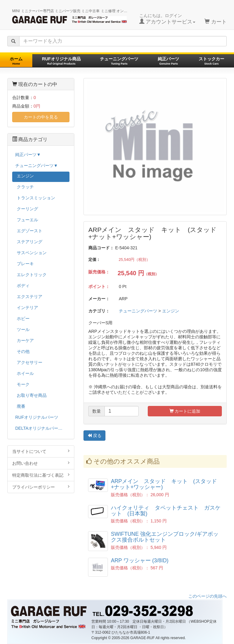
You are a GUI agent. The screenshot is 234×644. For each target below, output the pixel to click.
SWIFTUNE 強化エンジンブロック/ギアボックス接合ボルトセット (165, 537)
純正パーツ (168, 61)
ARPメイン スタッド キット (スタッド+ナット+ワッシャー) (164, 484)
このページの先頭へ (207, 596)
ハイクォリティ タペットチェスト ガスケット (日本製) (166, 511)
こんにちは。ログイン (167, 19)
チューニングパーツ (119, 61)
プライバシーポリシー (41, 487)
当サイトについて (41, 451)
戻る (94, 436)
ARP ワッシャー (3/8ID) (140, 560)
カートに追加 (185, 411)
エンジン (171, 311)
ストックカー (211, 61)
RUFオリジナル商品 (61, 61)
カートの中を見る (41, 117)
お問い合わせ (41, 463)
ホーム (16, 61)
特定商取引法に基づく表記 (41, 475)
